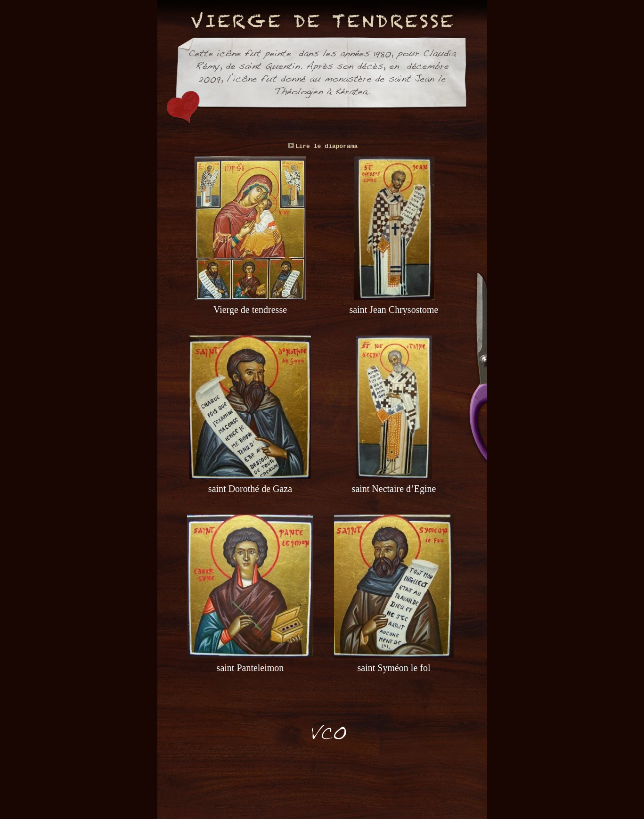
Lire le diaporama (327, 146)
